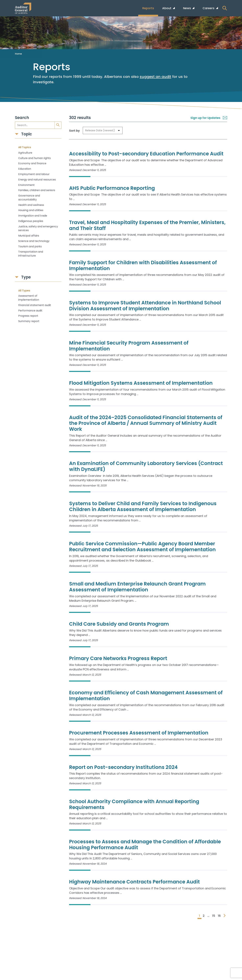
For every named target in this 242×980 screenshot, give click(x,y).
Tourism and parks (30, 246)
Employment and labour (34, 174)
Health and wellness (31, 205)
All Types (24, 291)
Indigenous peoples (31, 221)
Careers (209, 8)
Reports (148, 8)
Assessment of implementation (29, 298)
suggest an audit (155, 77)
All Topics (25, 147)
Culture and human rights (34, 158)
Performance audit (30, 311)
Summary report (29, 321)
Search (22, 118)
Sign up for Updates (209, 118)
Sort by (74, 131)
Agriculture (25, 153)
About (167, 8)
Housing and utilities (31, 210)
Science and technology (34, 241)
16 (219, 916)
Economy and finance (32, 163)
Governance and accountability (29, 198)
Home (18, 54)
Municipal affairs (29, 236)
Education (25, 169)
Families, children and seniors (37, 190)
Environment (26, 185)
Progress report (28, 316)
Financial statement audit (35, 305)
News (187, 8)
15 (214, 916)
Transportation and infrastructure (31, 254)
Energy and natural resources (37, 180)
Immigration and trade (33, 216)
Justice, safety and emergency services (38, 228)
